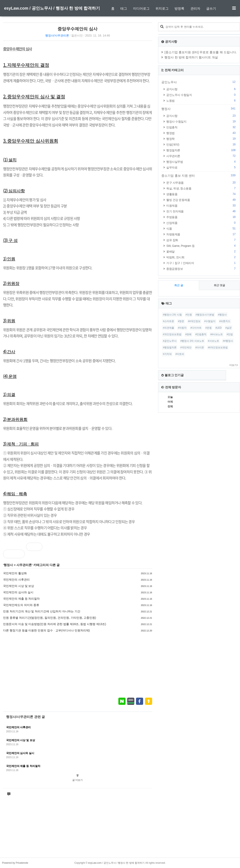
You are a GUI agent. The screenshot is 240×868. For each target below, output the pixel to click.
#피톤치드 (225, 321)
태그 (124, 9)
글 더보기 (78, 780)
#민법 (230, 334)
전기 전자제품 (202, 211)
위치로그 (162, 9)
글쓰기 (211, 9)
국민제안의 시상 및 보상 (19, 586)
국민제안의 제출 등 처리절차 (22, 599)
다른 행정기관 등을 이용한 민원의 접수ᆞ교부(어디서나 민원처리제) (46, 630)
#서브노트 (213, 341)
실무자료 (202, 167)
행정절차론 (202, 150)
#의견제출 (168, 328)
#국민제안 (186, 347)
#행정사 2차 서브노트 (192, 341)
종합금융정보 (202, 269)
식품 (202, 228)
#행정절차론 (170, 347)
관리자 (195, 9)
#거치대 (167, 354)
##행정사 (228, 341)
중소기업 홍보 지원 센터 (199, 175)
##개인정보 (194, 321)
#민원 (189, 315)
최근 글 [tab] (179, 285)
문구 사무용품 (202, 183)
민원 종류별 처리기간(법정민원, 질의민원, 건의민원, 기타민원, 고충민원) (50, 618)
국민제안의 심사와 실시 (18, 592)
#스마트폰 (168, 321)
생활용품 (202, 194)
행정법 (202, 133)
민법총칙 (202, 127)
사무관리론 (24, 565)
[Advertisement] (78, 665)
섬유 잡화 (202, 240)
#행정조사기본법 (205, 315)
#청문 (181, 321)
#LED (218, 328)
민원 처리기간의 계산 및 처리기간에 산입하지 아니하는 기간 (42, 611)
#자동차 (182, 328)
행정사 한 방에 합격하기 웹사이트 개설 (191, 57)
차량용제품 (202, 234)
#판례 (188, 334)
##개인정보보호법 (218, 347)
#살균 (229, 328)
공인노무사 (199, 82)
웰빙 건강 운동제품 (202, 200)
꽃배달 (202, 251)
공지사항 (202, 89)
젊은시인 (77, 35)
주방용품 (202, 217)
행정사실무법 (202, 162)
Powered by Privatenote (15, 863)
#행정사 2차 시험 (172, 315)
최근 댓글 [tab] (220, 285)
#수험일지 (210, 321)
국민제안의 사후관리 (16, 580)
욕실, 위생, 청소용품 (202, 188)
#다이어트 (196, 328)
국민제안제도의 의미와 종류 (21, 605)
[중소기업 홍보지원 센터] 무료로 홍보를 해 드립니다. (201, 52)
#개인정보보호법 (172, 334)
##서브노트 (217, 334)
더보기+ (234, 365)
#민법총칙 (201, 334)
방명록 (179, 9)
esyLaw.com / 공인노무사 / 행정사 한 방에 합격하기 (52, 8)
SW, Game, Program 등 (202, 246)
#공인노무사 (170, 341)
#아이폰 (200, 347)
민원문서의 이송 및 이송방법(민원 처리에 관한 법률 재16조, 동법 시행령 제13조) (55, 624)
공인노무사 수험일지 (202, 95)
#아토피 (180, 354)
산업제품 (202, 223)
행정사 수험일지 (202, 121)
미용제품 (202, 206)
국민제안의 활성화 (15, 573)
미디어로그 (141, 9)
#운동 (209, 328)
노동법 (202, 101)
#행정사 (222, 315)
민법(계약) (202, 144)
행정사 (8, 565)
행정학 (202, 139)
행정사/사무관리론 (57, 35)
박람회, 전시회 (202, 257)
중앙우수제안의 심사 (78, 29)
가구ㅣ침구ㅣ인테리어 (202, 263)
